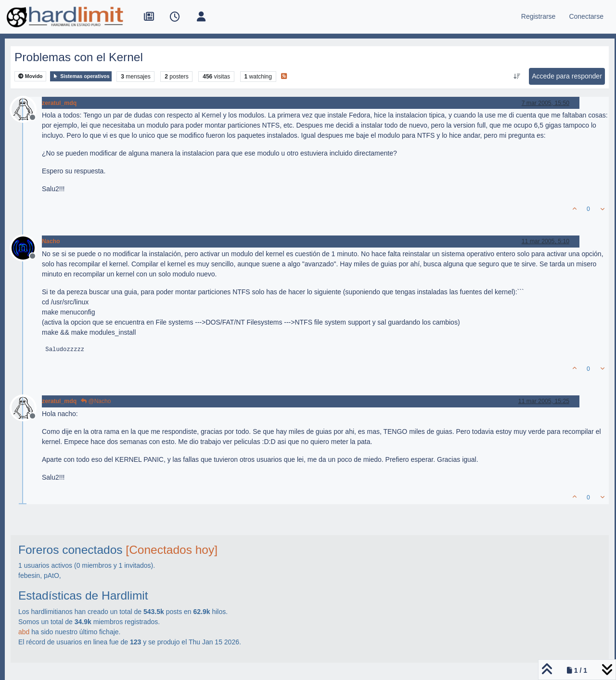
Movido (31, 76)
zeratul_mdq (59, 103)
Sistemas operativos (81, 76)
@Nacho (96, 401)
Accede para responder (567, 76)
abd (24, 632)
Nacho (51, 241)
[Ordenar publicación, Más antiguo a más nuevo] (517, 77)
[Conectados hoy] (172, 550)
